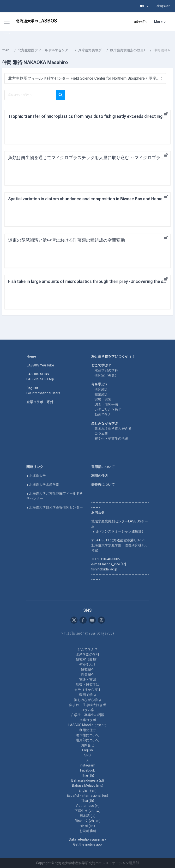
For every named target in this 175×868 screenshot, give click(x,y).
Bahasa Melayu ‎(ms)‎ (88, 785)
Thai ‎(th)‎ (88, 775)
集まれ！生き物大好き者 (113, 428)
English (87, 750)
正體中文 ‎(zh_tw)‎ (87, 811)
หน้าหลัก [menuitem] (140, 22)
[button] (144, 6)
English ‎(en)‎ (88, 790)
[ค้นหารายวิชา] (30, 95)
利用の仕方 (100, 476)
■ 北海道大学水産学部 (43, 485)
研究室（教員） (106, 375)
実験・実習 (103, 399)
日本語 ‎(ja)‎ (88, 816)
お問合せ (88, 745)
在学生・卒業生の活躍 (111, 438)
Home (31, 356)
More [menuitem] (158, 22)
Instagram (87, 765)
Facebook (87, 770)
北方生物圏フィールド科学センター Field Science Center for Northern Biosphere (45, 50)
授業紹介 (101, 394)
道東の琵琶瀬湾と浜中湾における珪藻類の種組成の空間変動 (66, 240)
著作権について (103, 485)
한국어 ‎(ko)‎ (88, 831)
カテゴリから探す (108, 409)
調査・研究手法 (106, 404)
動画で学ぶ (103, 414)
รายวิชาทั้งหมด (7, 50)
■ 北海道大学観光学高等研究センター (55, 507)
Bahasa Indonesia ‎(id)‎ (88, 780)
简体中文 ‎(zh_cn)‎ (88, 821)
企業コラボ (88, 720)
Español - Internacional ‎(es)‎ (87, 796)
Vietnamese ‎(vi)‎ (88, 806)
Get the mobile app (87, 844)
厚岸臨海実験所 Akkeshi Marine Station (91, 50)
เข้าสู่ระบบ (163, 6)
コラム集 (101, 433)
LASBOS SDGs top (40, 379)
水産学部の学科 (106, 370)
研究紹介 (101, 389)
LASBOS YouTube (40, 365)
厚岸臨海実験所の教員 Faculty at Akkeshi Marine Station (129, 50)
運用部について (103, 467)
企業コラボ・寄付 (40, 402)
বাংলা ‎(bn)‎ (87, 826)
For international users (43, 393)
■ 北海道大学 (36, 476)
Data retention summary (87, 839)
